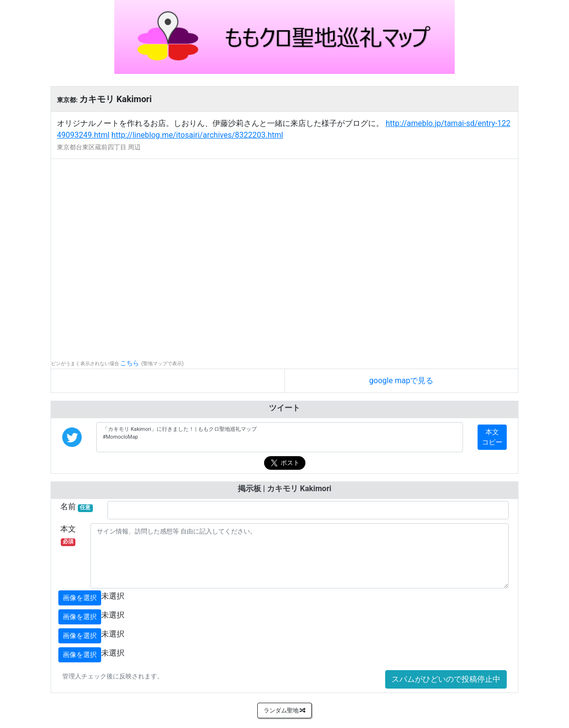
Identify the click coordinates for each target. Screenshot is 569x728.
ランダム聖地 (285, 710)
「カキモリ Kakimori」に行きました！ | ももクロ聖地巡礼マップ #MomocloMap (280, 437)
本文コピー (492, 437)
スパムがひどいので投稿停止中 (446, 679)
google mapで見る (401, 381)
